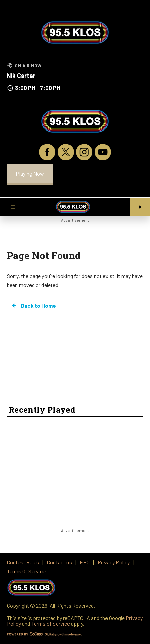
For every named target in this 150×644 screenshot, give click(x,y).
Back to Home (34, 306)
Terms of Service (51, 623)
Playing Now (30, 173)
